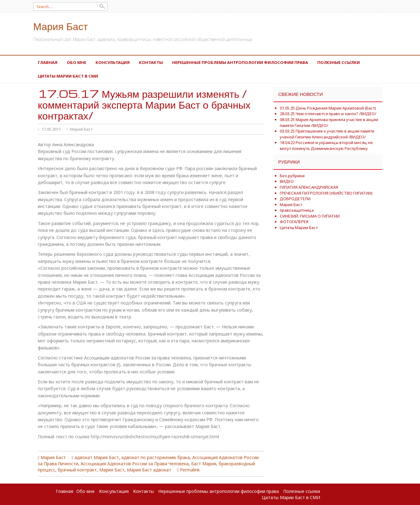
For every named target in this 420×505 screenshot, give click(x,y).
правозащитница (297, 210)
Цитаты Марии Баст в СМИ (68, 76)
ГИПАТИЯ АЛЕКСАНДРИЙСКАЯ (309, 187)
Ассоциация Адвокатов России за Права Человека (135, 464)
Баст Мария (204, 464)
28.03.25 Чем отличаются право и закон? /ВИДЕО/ (328, 114)
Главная (48, 62)
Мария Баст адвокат (149, 470)
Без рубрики (292, 176)
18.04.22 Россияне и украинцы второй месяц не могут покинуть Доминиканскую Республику (326, 145)
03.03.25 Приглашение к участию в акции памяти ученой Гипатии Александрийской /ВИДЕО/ (327, 134)
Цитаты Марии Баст (299, 228)
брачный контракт (77, 470)
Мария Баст (60, 26)
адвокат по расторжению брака (156, 457)
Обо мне (76, 62)
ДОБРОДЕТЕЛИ (295, 199)
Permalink (190, 470)
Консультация (113, 62)
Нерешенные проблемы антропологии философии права (240, 62)
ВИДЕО (287, 181)
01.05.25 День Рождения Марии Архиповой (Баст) (328, 108)
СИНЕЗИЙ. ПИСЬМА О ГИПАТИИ (310, 216)
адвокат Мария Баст (97, 457)
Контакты (151, 62)
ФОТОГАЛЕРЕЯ (294, 222)
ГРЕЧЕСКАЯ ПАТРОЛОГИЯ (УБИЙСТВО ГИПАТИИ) (326, 193)
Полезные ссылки (339, 62)
